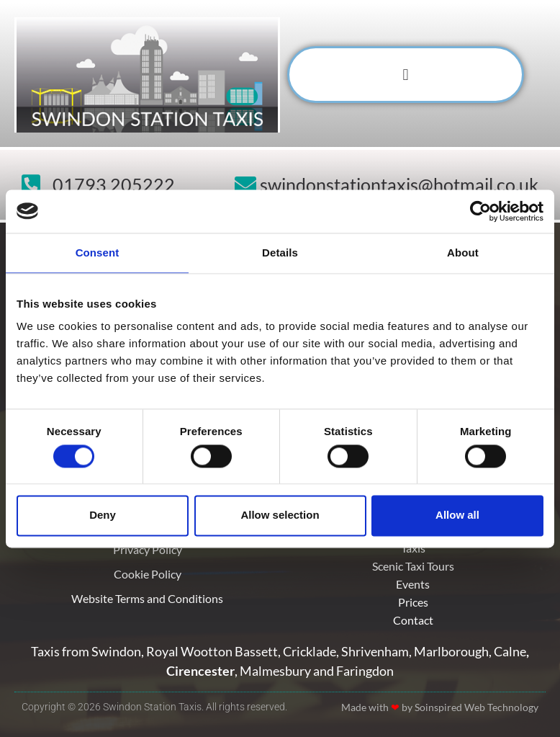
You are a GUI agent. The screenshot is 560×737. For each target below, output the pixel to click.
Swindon (116, 651)
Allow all (457, 515)
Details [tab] (280, 253)
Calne (510, 651)
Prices (413, 602)
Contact (413, 620)
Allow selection (280, 515)
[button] (406, 75)
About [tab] (463, 253)
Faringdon (365, 671)
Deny (103, 515)
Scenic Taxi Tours (413, 566)
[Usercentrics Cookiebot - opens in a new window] (480, 211)
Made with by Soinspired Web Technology (440, 707)
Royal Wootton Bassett (212, 651)
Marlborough (451, 651)
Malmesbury (275, 671)
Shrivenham (375, 651)
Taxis (413, 548)
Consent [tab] (98, 253)
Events (413, 584)
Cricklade (310, 651)
